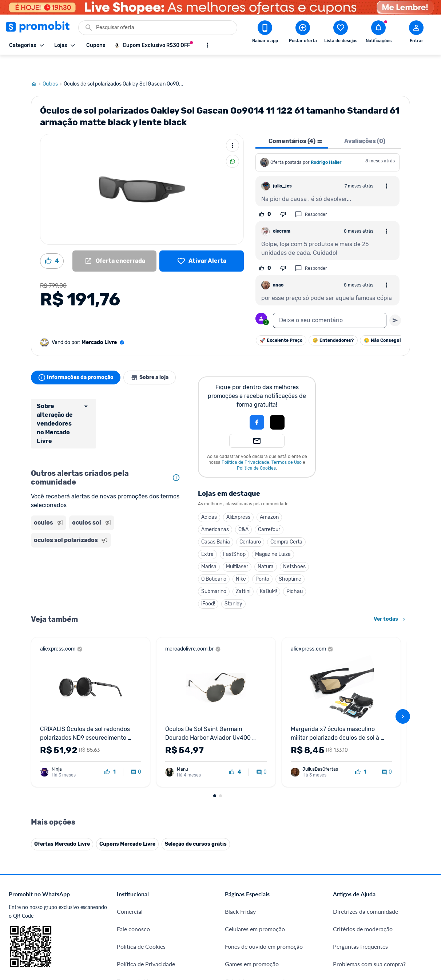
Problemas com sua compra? (369, 946)
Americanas (215, 512)
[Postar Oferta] (303, 33)
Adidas (209, 500)
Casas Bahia (216, 524)
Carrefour (269, 512)
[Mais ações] (233, 128)
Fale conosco (133, 911)
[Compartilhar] (233, 144)
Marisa (209, 549)
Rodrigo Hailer (326, 145)
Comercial (130, 894)
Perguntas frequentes (360, 929)
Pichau (295, 574)
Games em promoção (252, 946)
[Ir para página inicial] (37, 67)
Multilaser (237, 549)
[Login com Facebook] (257, 405)
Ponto (262, 562)
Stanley (233, 586)
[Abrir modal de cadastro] (416, 33)
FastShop (234, 537)
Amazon (269, 500)
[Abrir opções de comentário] (386, 169)
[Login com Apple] (277, 405)
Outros (53, 67)
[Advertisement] (107, 563)
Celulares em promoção (255, 911)
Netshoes (294, 549)
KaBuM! (268, 574)
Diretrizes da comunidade (365, 894)
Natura (266, 549)
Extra (207, 537)
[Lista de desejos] (202, 244)
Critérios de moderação (363, 911)
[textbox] (330, 303)
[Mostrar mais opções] (207, 45)
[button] (232, 405)
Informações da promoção (78, 360)
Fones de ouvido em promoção (264, 929)
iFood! (208, 586)
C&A (243, 512)
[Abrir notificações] (378, 33)
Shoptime (290, 562)
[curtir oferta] (110, 755)
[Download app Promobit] (265, 33)
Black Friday (240, 894)
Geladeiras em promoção (257, 964)
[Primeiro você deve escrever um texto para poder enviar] (395, 303)
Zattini (243, 574)
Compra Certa (286, 524)
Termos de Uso (287, 445)
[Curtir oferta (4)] (52, 244)
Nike (241, 562)
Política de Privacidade (245, 445)
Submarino (214, 574)
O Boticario (214, 562)
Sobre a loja (155, 360)
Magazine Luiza (273, 537)
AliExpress (238, 500)
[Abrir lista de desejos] (341, 33)
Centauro (250, 524)
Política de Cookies (256, 451)
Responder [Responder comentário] (311, 197)
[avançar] (403, 699)
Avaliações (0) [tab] (365, 124)
